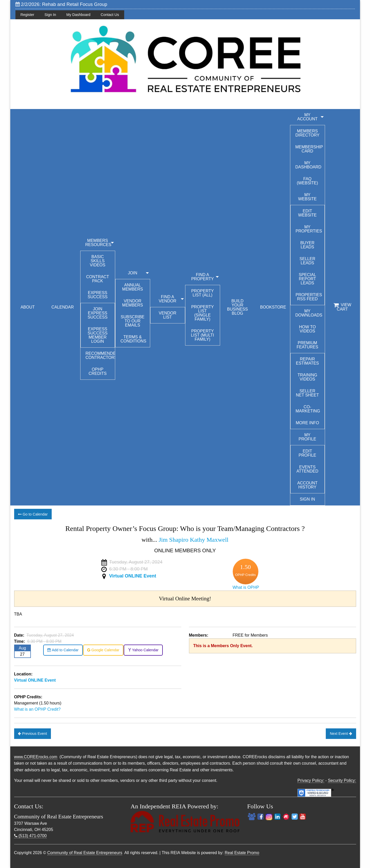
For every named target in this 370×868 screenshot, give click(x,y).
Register (28, 15)
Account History (307, 485)
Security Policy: (342, 780)
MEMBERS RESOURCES (98, 243)
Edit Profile (307, 453)
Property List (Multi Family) (202, 335)
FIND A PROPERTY (203, 277)
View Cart (342, 307)
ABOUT (28, 307)
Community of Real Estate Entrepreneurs (85, 853)
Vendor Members (133, 303)
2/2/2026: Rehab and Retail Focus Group (61, 4)
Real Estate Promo (242, 853)
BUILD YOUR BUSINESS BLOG (237, 307)
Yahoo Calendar (143, 650)
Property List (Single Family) (203, 313)
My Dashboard (78, 15)
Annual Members (133, 287)
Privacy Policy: (311, 780)
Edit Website (307, 213)
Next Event (341, 734)
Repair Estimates (308, 361)
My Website (307, 197)
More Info (307, 423)
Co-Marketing (308, 409)
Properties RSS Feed (309, 297)
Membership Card (309, 149)
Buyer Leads (307, 245)
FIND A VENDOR (167, 299)
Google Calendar (103, 650)
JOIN (132, 273)
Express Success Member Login (98, 335)
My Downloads (309, 313)
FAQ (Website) (307, 181)
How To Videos (307, 329)
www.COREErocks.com (36, 757)
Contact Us (110, 15)
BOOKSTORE (273, 307)
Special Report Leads (308, 279)
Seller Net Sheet (308, 393)
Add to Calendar (63, 650)
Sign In (50, 15)
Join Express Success (98, 313)
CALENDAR (63, 307)
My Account (307, 117)
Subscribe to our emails (132, 321)
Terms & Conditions (133, 339)
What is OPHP (246, 587)
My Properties (309, 229)
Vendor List (167, 315)
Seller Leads (307, 261)
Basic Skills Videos (97, 261)
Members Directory (308, 133)
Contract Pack (98, 279)
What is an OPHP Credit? (37, 709)
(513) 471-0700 (30, 836)
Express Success (98, 295)
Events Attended (307, 469)
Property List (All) (203, 293)
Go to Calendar (33, 514)
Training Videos (307, 377)
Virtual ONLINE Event (133, 576)
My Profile (307, 437)
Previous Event (33, 734)
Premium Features (307, 345)
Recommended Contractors (100, 355)
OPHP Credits (97, 371)
